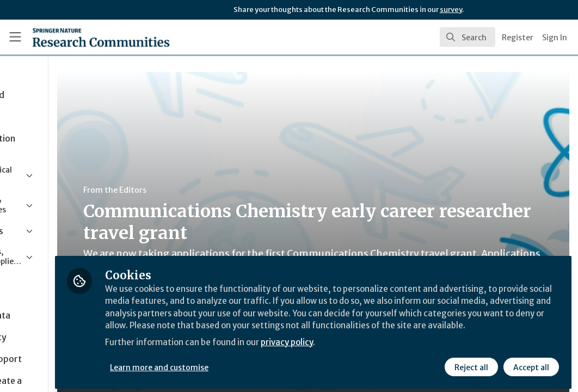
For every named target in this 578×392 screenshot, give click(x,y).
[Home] (82, 37)
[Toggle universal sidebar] (15, 37)
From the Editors (206, 190)
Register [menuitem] (518, 38)
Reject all (470, 363)
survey (451, 10)
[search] (468, 37)
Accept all (530, 363)
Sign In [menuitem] (555, 38)
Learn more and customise (251, 363)
